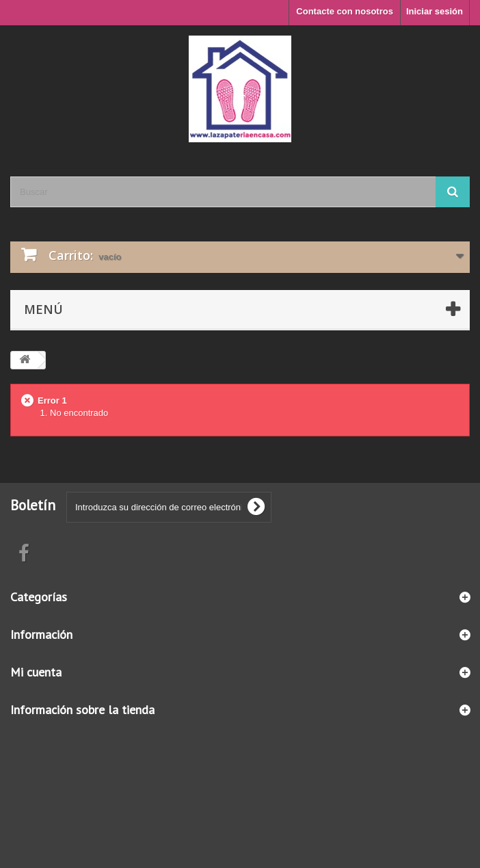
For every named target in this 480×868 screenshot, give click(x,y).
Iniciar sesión (435, 11)
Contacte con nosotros (345, 11)
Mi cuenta (36, 672)
